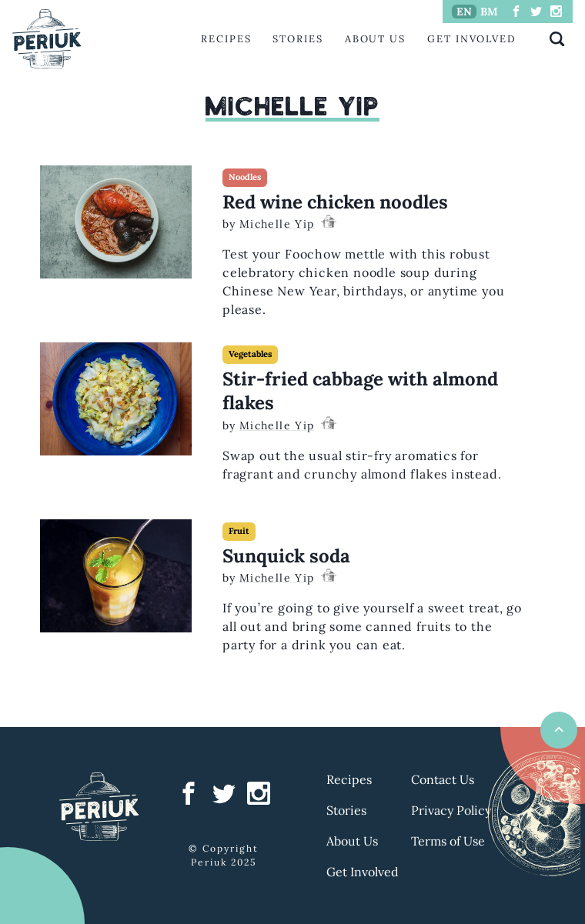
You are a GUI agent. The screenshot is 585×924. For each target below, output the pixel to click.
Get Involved (472, 39)
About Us (375, 39)
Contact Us (443, 779)
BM (489, 12)
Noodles (245, 177)
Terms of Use (448, 841)
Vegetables (250, 354)
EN (464, 12)
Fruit (239, 531)
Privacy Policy (451, 810)
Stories (298, 39)
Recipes (226, 39)
